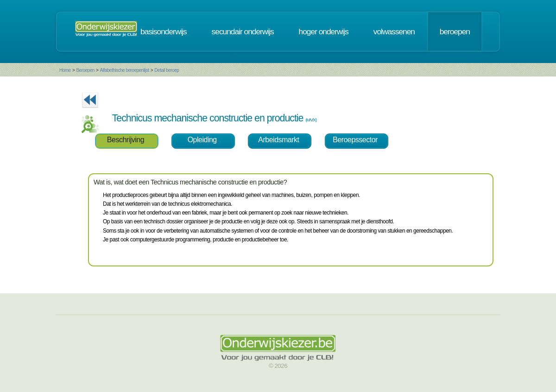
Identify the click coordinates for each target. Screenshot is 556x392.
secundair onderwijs (243, 32)
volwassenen (394, 32)
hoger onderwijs (324, 32)
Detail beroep (167, 70)
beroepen (455, 32)
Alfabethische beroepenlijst (125, 70)
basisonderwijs (164, 32)
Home (65, 70)
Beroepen (85, 70)
